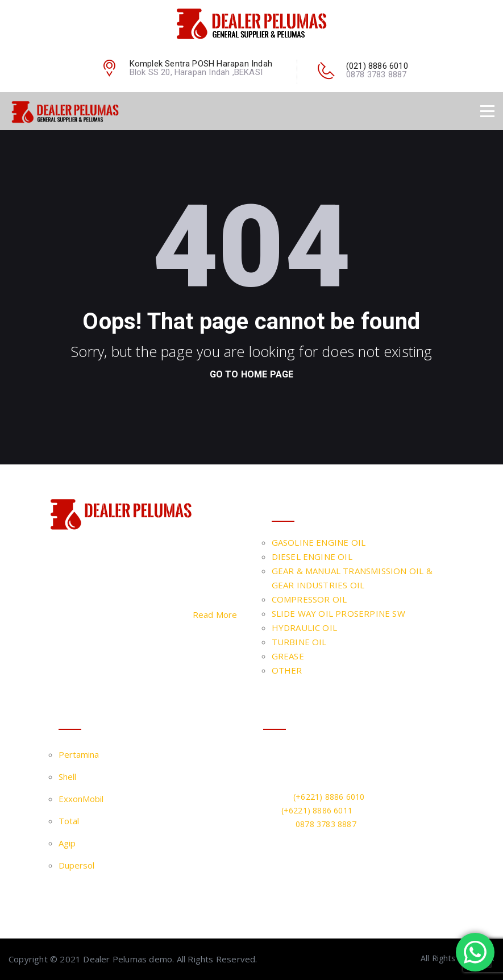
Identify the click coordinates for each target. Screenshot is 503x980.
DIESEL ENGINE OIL (312, 557)
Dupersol (76, 865)
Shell (67, 776)
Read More (215, 614)
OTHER (287, 670)
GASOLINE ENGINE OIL (319, 542)
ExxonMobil (81, 799)
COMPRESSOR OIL (309, 599)
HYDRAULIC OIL (305, 628)
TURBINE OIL (299, 642)
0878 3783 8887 (326, 824)
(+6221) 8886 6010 (329, 797)
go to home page (252, 374)
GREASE (288, 656)
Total (69, 821)
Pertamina (79, 754)
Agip (67, 843)
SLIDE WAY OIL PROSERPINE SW (338, 613)
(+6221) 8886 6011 (317, 810)
